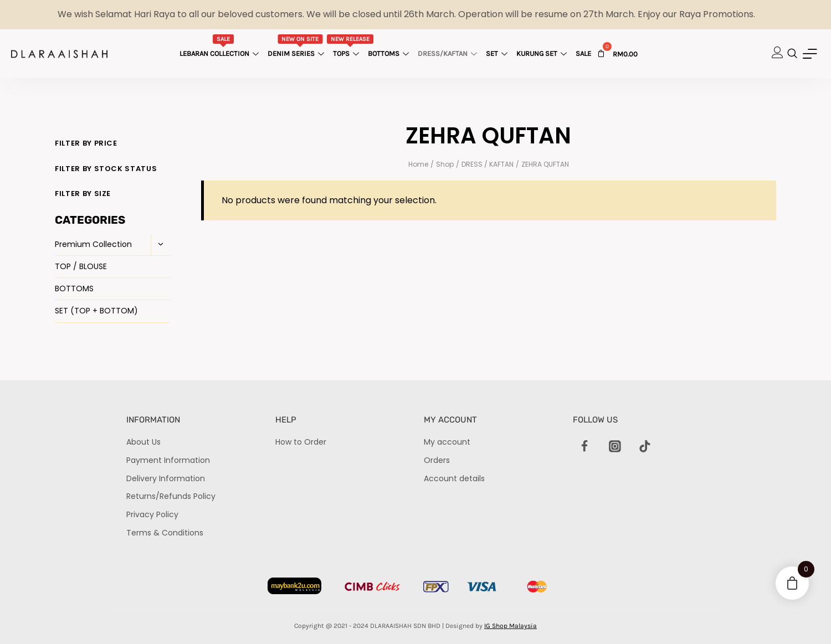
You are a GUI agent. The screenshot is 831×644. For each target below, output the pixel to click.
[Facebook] (585, 446)
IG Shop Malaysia (511, 626)
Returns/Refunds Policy (171, 496)
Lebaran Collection (220, 46)
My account (447, 442)
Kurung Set (543, 53)
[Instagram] (615, 446)
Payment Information (168, 460)
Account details (454, 478)
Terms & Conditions (165, 533)
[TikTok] (645, 446)
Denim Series (297, 46)
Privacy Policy (152, 514)
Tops (350, 46)
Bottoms (390, 53)
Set (498, 53)
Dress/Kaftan (449, 53)
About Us (143, 442)
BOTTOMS (74, 288)
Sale (583, 53)
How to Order (301, 442)
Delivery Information (166, 478)
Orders (437, 460)
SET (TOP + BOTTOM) (96, 311)
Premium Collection (93, 244)
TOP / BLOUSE (81, 266)
